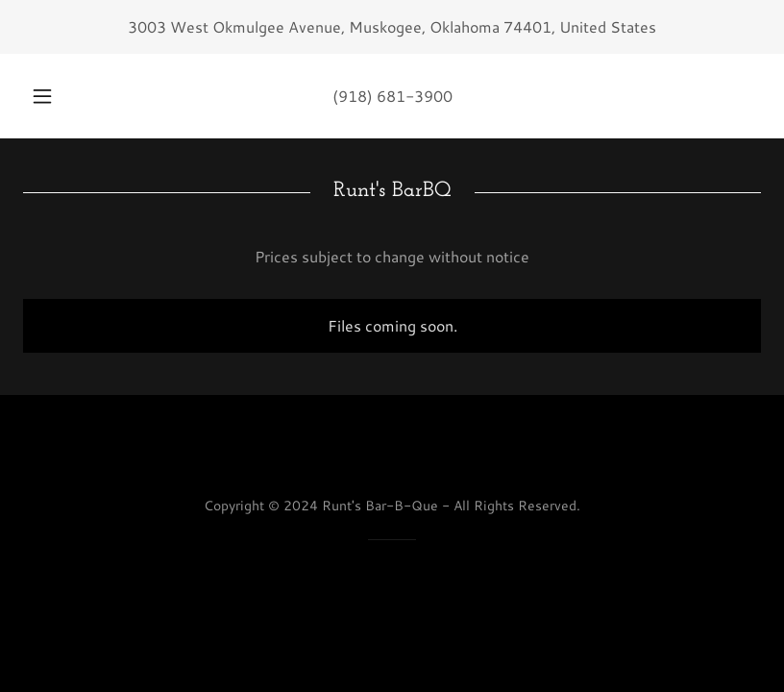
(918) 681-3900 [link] (392, 96)
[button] (55, 96)
